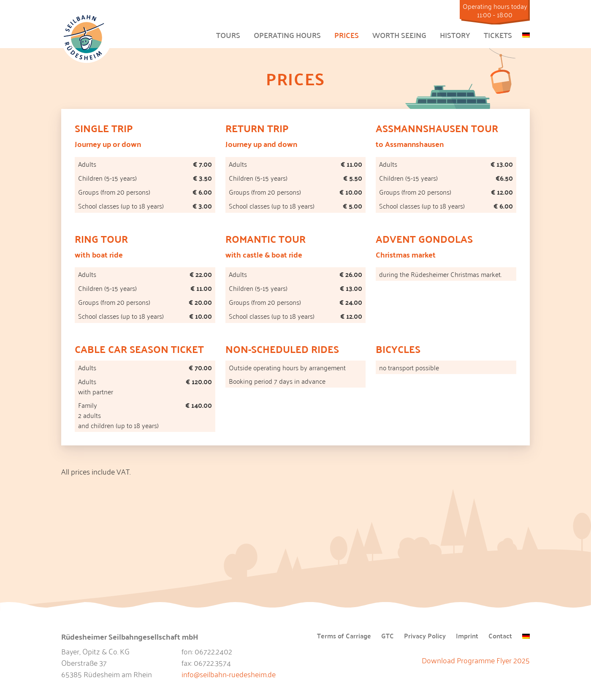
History (455, 35)
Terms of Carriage (344, 636)
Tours (228, 35)
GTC (388, 636)
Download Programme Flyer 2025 (476, 660)
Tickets (498, 35)
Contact (500, 636)
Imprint (467, 636)
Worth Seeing (399, 35)
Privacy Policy (425, 636)
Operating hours (287, 35)
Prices (347, 35)
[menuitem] (526, 33)
